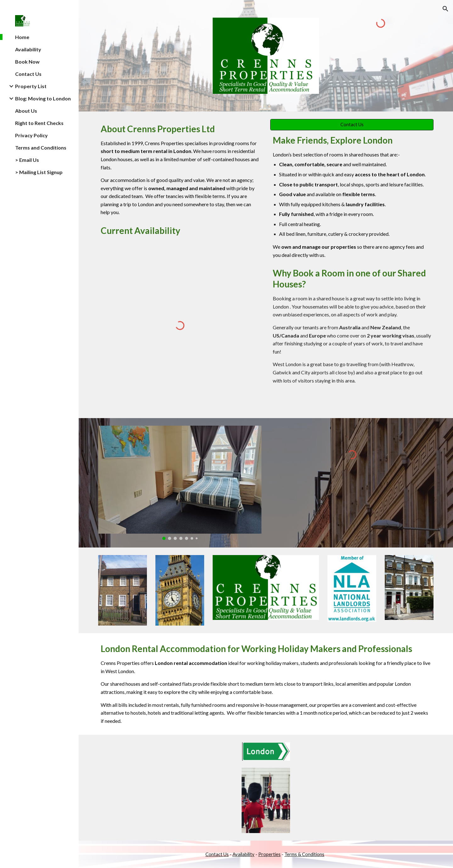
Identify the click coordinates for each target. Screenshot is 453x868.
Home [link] (22, 37)
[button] (445, 9)
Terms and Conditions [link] (41, 148)
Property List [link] (31, 86)
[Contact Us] (352, 125)
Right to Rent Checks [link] (39, 123)
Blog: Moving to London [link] (43, 98)
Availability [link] (28, 49)
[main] (180, 170)
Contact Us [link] (28, 74)
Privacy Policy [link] (31, 135)
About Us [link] (26, 111)
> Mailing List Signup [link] (39, 172)
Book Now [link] (27, 62)
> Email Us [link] (27, 160)
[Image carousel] (180, 483)
